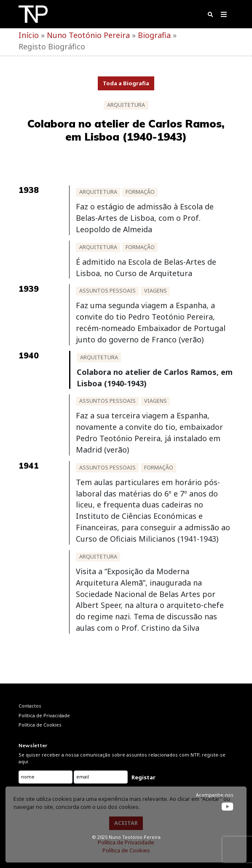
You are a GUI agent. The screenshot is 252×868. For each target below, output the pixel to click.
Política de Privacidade (126, 842)
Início (29, 35)
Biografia (154, 35)
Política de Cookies (126, 850)
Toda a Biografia (126, 83)
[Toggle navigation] (224, 16)
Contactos (30, 706)
